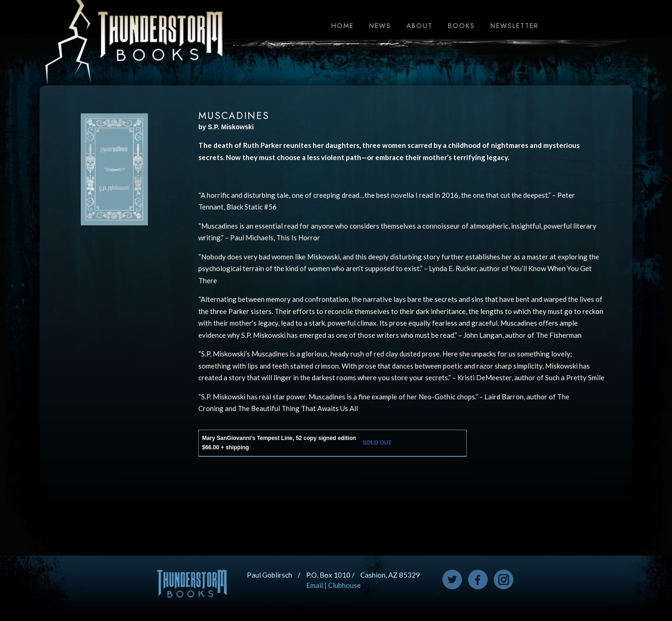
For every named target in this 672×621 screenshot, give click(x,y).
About (420, 26)
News (380, 26)
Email (315, 585)
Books (462, 26)
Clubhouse (344, 585)
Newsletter (514, 26)
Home (343, 26)
